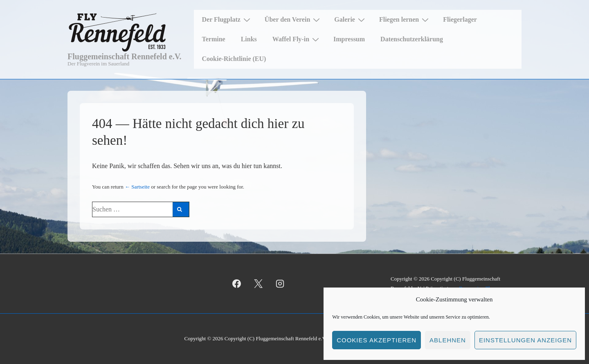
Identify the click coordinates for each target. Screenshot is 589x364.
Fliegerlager (460, 19)
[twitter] (259, 284)
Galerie (351, 20)
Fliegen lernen (405, 20)
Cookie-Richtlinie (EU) (234, 59)
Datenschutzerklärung (412, 39)
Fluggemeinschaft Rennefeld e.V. (125, 56)
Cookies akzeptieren (377, 340)
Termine (214, 39)
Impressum (349, 39)
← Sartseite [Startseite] (137, 187)
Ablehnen (448, 340)
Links (249, 39)
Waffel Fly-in (297, 39)
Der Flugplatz (227, 20)
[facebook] (237, 284)
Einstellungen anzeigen (525, 340)
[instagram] (280, 284)
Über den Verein (293, 20)
